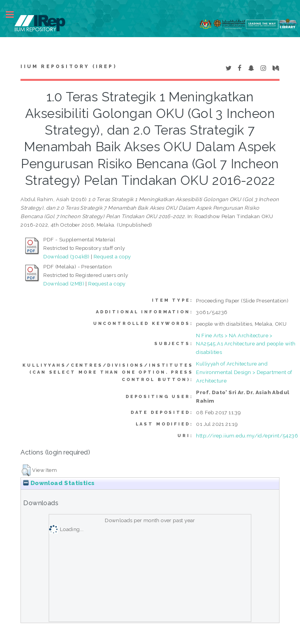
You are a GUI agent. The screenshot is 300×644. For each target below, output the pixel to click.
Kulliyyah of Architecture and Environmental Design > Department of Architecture (244, 372)
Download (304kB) (66, 256)
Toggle (14, 15)
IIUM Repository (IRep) (68, 67)
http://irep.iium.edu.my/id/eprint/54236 (247, 436)
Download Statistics (59, 483)
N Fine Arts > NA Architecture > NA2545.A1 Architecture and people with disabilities (246, 344)
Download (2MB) (64, 284)
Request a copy (112, 256)
